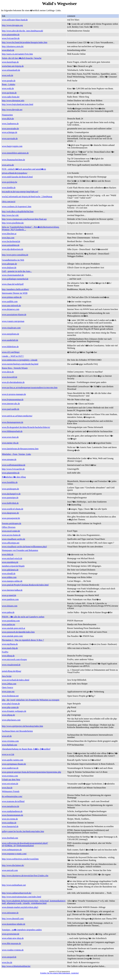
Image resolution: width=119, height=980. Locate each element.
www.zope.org (8, 691)
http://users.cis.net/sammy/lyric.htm (17, 54)
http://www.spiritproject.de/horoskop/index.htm (22, 726)
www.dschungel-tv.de (11, 494)
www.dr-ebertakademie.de (13, 382)
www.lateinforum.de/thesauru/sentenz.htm (20, 449)
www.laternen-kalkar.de (12, 590)
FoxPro (5, 652)
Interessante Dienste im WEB (15, 293)
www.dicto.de (8, 372)
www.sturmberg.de (10, 562)
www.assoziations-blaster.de (14, 315)
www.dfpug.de (8, 656)
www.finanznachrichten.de (13, 160)
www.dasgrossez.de (10, 513)
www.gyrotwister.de (11, 934)
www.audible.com (10, 301)
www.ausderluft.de (10, 340)
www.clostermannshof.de (13, 275)
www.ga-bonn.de (9, 93)
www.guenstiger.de (10, 498)
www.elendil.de (9, 573)
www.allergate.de (9, 264)
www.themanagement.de (13, 422)
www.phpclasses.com (11, 720)
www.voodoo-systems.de (13, 950)
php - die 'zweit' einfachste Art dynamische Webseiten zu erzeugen (31, 700)
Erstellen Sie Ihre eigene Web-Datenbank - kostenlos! (59, 973)
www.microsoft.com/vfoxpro (14, 659)
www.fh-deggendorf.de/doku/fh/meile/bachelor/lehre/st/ (26, 427)
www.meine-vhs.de (10, 443)
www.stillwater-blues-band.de (15, 20)
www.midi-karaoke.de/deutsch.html (17, 177)
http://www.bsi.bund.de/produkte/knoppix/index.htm (25, 42)
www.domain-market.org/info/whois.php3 (20, 907)
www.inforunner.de (10, 913)
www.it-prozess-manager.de (14, 394)
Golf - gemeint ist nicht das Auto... (17, 271)
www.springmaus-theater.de (14, 764)
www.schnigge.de (10, 132)
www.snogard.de (9, 957)
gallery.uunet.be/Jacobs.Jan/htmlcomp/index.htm (23, 831)
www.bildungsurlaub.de (12, 431)
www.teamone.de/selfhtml (13, 801)
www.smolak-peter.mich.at (13, 628)
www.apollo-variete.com (13, 760)
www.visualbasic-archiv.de (13, 539)
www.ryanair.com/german (13, 321)
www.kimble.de (9, 188)
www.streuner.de (9, 459)
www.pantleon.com (10, 599)
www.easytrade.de (10, 139)
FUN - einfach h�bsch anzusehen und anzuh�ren (24, 169)
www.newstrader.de (10, 129)
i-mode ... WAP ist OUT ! (13, 356)
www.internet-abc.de (11, 404)
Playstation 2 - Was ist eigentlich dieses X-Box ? (23, 640)
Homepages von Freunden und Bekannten (20, 550)
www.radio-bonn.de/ (11, 97)
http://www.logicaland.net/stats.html (18, 104)
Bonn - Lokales (9, 84)
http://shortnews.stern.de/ (13, 46)
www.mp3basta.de (10, 644)
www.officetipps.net (11, 543)
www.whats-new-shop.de (13, 938)
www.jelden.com (9, 577)
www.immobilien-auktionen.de (15, 153)
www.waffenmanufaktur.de (14, 465)
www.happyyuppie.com (12, 146)
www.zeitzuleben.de (11, 245)
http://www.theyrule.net (12, 110)
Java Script (7, 676)
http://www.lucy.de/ (10, 215)
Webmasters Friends (11, 791)
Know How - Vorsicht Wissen (15, 368)
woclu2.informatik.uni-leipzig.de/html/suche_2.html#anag (27, 197)
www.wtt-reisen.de (10, 784)
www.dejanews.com (11, 309)
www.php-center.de (10, 707)
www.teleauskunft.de (11, 70)
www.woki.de (8, 88)
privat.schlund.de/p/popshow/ (15, 173)
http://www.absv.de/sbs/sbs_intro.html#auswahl (22, 31)
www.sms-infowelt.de (11, 306)
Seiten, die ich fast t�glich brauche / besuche (22, 58)
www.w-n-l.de (8, 754)
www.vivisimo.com (10, 741)
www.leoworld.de (10, 377)
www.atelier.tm (8, 624)
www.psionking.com (11, 621)
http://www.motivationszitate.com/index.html (21, 897)
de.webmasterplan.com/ (12, 796)
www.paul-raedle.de (11, 409)
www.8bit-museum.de (11, 943)
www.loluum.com (10, 606)
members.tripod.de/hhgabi (13, 566)
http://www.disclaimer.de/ (13, 865)
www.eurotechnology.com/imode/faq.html (20, 364)
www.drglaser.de (9, 268)
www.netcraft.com (10, 870)
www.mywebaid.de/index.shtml (16, 680)
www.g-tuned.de (9, 595)
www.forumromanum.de (12, 815)
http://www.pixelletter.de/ (13, 223)
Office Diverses (9, 527)
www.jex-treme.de (10, 819)
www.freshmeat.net (10, 696)
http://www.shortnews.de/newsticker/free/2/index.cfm (25, 876)
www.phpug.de (8, 715)
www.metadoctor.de (11, 806)
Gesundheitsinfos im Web (13, 260)
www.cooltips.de (9, 823)
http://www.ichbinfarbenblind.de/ (16, 966)
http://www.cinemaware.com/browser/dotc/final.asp (24, 219)
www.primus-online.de (12, 297)
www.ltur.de (7, 788)
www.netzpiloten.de (11, 334)
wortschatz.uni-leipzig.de (13, 66)
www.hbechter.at (9, 234)
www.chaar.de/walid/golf (13, 284)
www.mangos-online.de (12, 581)
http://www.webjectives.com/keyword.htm (20, 859)
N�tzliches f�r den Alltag (14, 477)
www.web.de (7, 75)
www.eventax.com (10, 776)
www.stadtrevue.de (10, 768)
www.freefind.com (10, 838)
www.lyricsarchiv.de (11, 38)
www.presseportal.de (11, 518)
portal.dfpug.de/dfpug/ (12, 671)
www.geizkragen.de (10, 489)
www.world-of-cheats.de (13, 509)
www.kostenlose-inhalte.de (14, 924)
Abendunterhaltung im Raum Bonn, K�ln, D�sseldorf (26, 749)
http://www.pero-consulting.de (15, 255)
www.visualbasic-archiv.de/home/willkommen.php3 (24, 547)
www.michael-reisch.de (12, 558)
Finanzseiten (7, 115)
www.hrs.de (7, 962)
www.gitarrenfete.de (11, 35)
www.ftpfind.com (10, 745)
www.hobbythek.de (10, 503)
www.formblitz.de (10, 482)
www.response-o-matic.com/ (14, 854)
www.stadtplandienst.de (12, 811)
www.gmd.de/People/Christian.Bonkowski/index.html (25, 585)
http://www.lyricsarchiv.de (13, 469)
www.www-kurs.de (10, 437)
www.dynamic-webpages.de (14, 711)
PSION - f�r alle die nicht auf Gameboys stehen (23, 617)
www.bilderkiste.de (10, 347)
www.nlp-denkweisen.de (13, 249)
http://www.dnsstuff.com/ (13, 919)
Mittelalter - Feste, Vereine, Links (16, 454)
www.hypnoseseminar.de (13, 400)
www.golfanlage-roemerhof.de (15, 279)
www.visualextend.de (11, 665)
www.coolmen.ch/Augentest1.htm (17, 207)
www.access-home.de (11, 535)
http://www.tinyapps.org (12, 25)
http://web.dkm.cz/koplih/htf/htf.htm (18, 212)
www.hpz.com (8, 238)
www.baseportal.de (10, 826)
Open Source (7, 687)
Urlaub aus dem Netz (11, 780)
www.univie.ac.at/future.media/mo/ (17, 416)
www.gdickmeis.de (10, 570)
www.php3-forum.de (11, 704)
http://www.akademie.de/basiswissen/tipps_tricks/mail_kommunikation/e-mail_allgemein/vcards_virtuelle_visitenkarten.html (34, 902)
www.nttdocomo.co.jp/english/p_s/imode (20, 360)
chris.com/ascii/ (9, 202)
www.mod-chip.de (10, 648)
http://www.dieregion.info (13, 101)
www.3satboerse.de (10, 124)
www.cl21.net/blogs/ (11, 352)
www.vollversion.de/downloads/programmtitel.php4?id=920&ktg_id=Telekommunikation (25, 844)
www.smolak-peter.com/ (12, 636)
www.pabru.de (8, 612)
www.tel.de (7, 736)
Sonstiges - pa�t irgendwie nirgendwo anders (22, 930)
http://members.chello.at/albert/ (15, 289)
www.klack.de (8, 50)
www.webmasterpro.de (12, 850)
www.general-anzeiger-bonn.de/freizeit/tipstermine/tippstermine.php (31, 772)
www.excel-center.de (11, 531)
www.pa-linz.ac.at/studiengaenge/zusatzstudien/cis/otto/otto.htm (30, 388)
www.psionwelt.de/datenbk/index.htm (18, 632)
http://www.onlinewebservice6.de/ (17, 893)
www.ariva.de (8, 165)
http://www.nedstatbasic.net (14, 885)
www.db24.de (8, 119)
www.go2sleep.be (10, 182)
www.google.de (9, 81)
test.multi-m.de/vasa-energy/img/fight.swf (20, 192)
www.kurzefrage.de (10, 62)
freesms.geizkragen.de (12, 523)
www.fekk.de (8, 554)
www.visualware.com (11, 328)
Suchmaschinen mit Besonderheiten (17, 731)
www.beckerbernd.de (11, 241)
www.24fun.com (9, 684)
